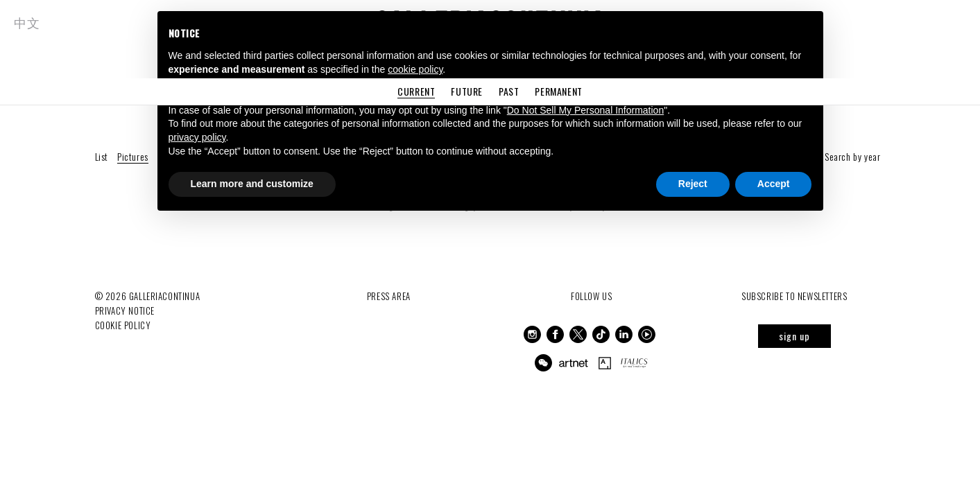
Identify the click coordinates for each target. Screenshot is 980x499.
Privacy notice (125, 310)
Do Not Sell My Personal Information (585, 110)
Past (509, 91)
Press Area (389, 296)
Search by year (852, 156)
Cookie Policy (123, 325)
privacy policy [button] (197, 137)
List (102, 156)
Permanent (558, 91)
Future (467, 91)
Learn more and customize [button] (252, 184)
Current (416, 91)
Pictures (133, 156)
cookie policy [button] (415, 69)
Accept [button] (774, 184)
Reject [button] (693, 184)
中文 (27, 22)
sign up (794, 336)
